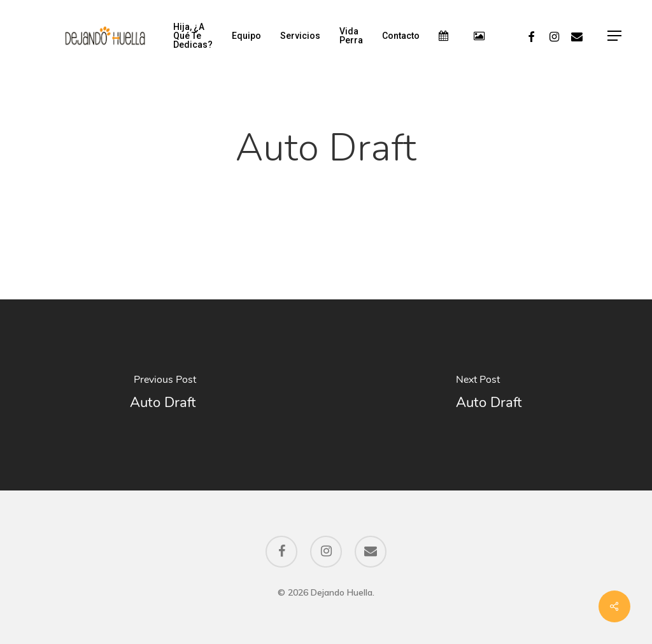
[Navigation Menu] (615, 36)
